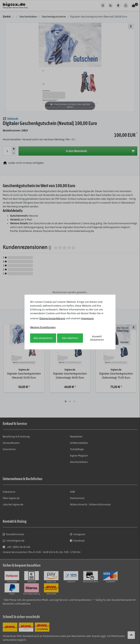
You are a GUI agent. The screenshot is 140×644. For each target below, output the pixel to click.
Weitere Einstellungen (43, 327)
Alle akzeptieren (43, 338)
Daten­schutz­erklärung (52, 318)
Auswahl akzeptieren (97, 338)
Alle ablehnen (70, 338)
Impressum (87, 318)
